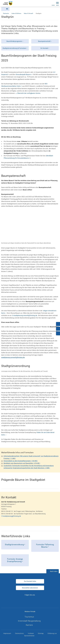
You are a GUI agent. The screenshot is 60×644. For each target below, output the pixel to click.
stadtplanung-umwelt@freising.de (25, 315)
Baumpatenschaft (44, 41)
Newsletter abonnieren (30, 588)
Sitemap (41, 633)
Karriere (30, 625)
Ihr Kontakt (44, 48)
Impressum (7, 633)
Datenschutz (20, 633)
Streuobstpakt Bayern (23, 74)
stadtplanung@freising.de (12, 516)
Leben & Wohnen (17, 13)
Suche (53, 4)
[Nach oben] (53, 571)
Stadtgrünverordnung (14, 545)
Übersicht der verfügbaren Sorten (29, 93)
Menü (57, 4)
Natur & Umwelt (29, 13)
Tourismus (30, 617)
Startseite (6, 13)
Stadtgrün (39, 13)
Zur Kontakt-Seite (30, 581)
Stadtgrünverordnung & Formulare (14, 48)
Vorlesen (31, 633)
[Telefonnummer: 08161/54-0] (58, 324)
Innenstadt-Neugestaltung (30, 621)
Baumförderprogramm (14, 41)
